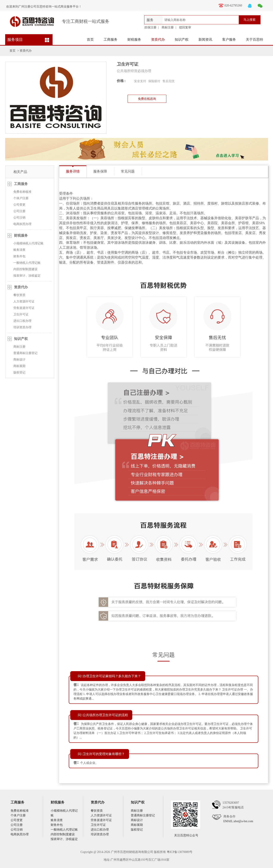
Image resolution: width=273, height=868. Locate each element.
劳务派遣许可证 (24, 308)
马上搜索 (250, 20)
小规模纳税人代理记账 (28, 243)
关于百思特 (254, 39)
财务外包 (19, 256)
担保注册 (150, 27)
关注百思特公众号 (186, 835)
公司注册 (19, 211)
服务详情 (73, 171)
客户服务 (229, 39)
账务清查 (19, 250)
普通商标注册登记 (25, 353)
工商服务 (111, 39)
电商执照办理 (22, 224)
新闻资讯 (205, 39)
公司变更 (19, 205)
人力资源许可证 (24, 301)
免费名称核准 (22, 192)
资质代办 (158, 39)
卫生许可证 (21, 314)
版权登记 (19, 372)
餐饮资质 (19, 295)
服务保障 (100, 171)
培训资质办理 (22, 327)
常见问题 (128, 171)
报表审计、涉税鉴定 (27, 276)
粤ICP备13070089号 (180, 852)
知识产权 (182, 39)
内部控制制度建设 (25, 269)
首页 (90, 39)
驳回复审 (185, 27)
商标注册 (168, 27)
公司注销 (19, 218)
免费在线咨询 (147, 99)
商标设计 (19, 360)
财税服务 (134, 39)
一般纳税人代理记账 (27, 263)
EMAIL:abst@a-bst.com (238, 821)
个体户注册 (21, 198)
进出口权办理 (22, 321)
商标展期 (19, 366)
